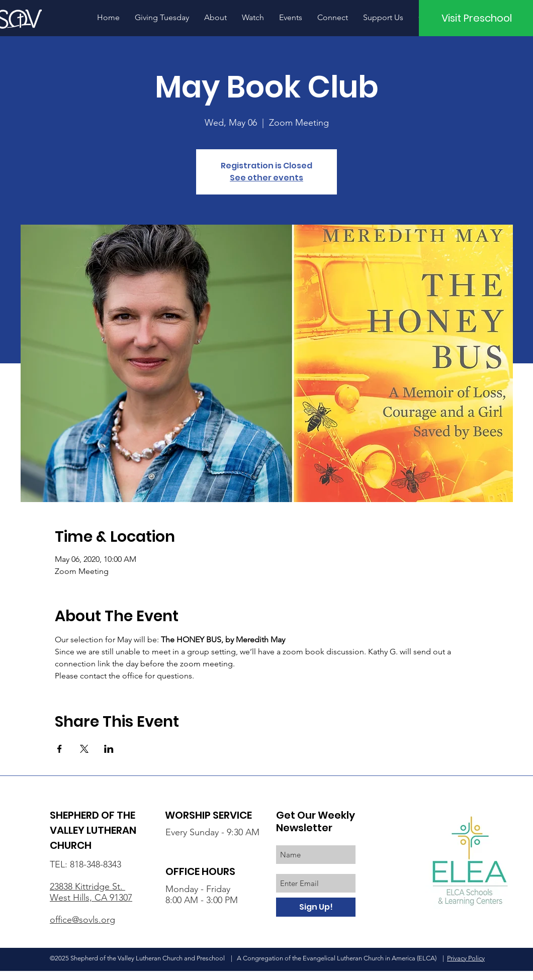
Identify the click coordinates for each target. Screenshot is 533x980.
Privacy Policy (466, 958)
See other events (267, 178)
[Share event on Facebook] (60, 749)
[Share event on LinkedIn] (109, 749)
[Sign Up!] (316, 907)
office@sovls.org (82, 920)
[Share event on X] (84, 749)
